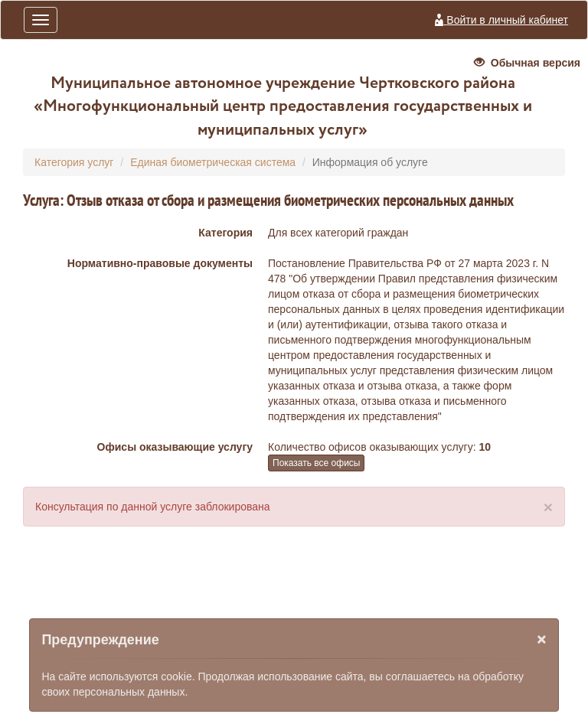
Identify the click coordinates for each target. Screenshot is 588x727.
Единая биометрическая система (213, 162)
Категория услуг (74, 162)
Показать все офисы (316, 463)
